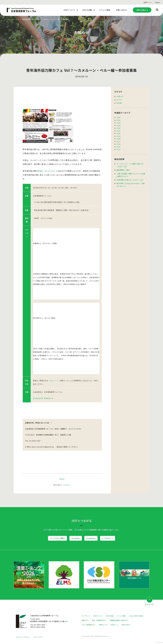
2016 (119, 143)
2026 (119, 117)
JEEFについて (100, 615)
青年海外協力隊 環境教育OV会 (45, 398)
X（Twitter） (122, 538)
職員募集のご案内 (123, 169)
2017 (119, 141)
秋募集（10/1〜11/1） (48, 173)
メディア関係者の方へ (115, 624)
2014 (119, 149)
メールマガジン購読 (43, 538)
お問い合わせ (98, 629)
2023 (119, 125)
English (158, 2)
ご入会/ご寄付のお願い (90, 620)
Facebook (71, 538)
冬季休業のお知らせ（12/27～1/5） (130, 179)
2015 (119, 146)
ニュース (20, 19)
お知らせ (120, 96)
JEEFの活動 (113, 615)
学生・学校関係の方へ (122, 620)
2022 (119, 128)
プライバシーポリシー (24, 639)
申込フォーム (55, 381)
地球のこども (131, 624)
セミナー (68, 484)
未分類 (119, 103)
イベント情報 (126, 615)
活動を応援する (142, 10)
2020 (119, 133)
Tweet (62, 478)
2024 (119, 122)
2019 (119, 135)
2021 (119, 130)
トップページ (9, 19)
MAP (67, 621)
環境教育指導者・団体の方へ (92, 624)
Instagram (96, 538)
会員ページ (148, 2)
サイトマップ (41, 639)
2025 (119, 120)
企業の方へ (106, 620)
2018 (119, 138)
